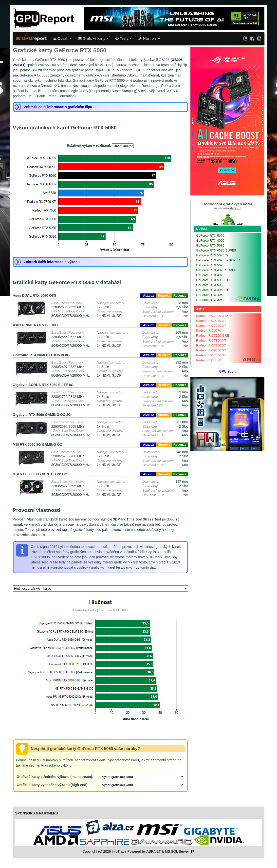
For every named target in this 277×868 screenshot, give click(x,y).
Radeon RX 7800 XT (211, 340)
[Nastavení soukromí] (192, 852)
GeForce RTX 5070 (210, 265)
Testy (123, 39)
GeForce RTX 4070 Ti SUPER (218, 260)
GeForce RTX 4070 (210, 275)
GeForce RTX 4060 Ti (212, 290)
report (31, 39)
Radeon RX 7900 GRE (213, 336)
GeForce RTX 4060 (210, 295)
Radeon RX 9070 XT (211, 321)
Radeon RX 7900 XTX (212, 316)
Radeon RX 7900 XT (211, 326)
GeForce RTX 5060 (210, 285)
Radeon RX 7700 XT (211, 345)
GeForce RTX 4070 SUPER (216, 270)
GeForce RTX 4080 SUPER (216, 250)
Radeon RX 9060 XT (211, 350)
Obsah (62, 39)
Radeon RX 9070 (209, 331)
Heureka (164, 296)
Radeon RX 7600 (209, 360)
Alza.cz (148, 296)
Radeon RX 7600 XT (211, 355)
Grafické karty (93, 39)
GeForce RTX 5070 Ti (212, 255)
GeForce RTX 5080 (210, 245)
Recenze (180, 296)
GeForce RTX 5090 (210, 236)
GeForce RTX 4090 (210, 241)
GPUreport (227, 371)
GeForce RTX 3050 (210, 300)
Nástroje (149, 39)
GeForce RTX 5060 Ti (212, 280)
